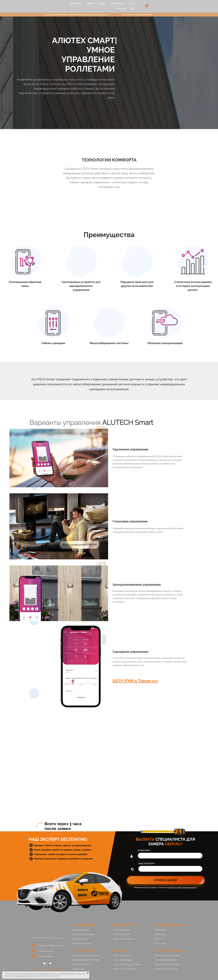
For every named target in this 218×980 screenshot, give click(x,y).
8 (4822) (42, 951)
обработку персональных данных (182, 887)
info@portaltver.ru (46, 956)
